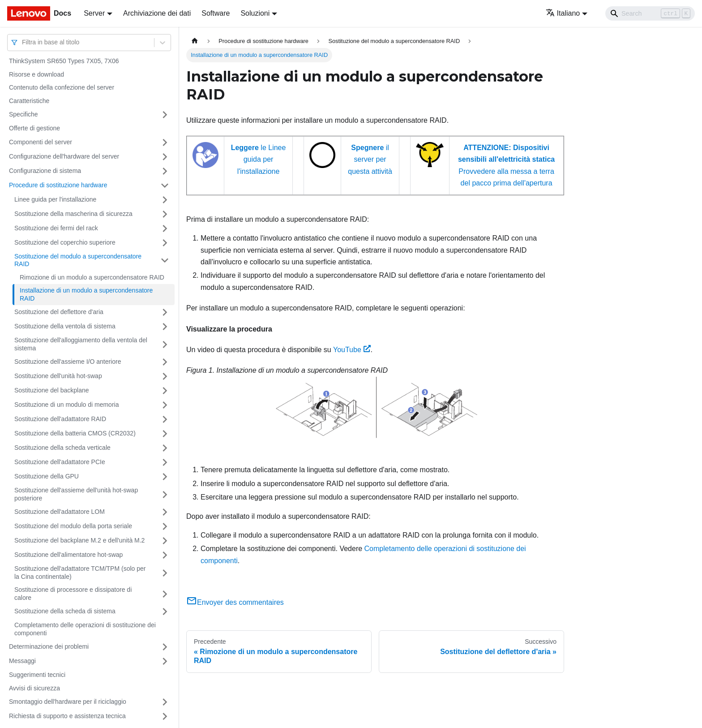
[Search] (650, 13)
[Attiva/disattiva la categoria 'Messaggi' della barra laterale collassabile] (165, 661)
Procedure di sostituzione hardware (58, 185)
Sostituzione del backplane (52, 390)
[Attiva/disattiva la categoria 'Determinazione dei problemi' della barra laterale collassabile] (165, 647)
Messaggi (22, 661)
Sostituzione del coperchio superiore (65, 242)
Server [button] (94, 13)
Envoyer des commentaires (235, 602)
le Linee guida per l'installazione (259, 159)
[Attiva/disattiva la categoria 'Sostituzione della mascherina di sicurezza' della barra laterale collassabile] (165, 214)
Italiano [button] (563, 13)
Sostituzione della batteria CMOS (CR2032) (75, 433)
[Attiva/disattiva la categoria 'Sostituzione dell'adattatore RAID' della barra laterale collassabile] (165, 419)
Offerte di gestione (34, 128)
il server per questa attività (370, 159)
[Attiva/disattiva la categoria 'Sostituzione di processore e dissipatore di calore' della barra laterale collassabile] (165, 594)
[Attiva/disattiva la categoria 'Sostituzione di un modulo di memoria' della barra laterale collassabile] (165, 405)
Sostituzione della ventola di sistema (65, 326)
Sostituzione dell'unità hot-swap (58, 376)
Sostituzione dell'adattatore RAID (60, 419)
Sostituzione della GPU (47, 476)
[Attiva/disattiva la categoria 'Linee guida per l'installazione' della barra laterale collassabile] (165, 200)
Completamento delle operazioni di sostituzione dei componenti (85, 629)
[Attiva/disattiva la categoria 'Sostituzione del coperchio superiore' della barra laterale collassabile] (165, 243)
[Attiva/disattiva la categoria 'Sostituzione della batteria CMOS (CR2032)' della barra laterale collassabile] (165, 434)
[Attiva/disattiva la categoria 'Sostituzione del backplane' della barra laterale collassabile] (165, 391)
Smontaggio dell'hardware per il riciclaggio (68, 702)
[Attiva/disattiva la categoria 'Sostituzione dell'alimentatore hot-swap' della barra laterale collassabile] (165, 555)
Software (216, 13)
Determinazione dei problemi (49, 646)
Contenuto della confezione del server (62, 87)
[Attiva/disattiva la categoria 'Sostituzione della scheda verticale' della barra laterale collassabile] (165, 448)
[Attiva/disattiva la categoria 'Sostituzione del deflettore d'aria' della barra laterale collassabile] (165, 312)
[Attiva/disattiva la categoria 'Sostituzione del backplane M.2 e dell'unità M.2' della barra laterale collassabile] (165, 541)
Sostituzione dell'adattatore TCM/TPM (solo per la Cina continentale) (80, 573)
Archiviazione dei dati (157, 13)
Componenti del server (41, 142)
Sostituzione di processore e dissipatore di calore (73, 594)
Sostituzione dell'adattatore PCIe (60, 462)
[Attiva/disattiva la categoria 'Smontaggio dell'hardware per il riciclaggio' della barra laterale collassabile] (165, 702)
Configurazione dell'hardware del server (64, 156)
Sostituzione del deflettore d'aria (59, 312)
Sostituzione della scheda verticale (62, 448)
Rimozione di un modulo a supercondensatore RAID (92, 277)
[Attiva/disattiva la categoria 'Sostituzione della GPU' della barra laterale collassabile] (165, 477)
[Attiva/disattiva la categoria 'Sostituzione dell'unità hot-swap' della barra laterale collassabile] (165, 376)
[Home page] (195, 41)
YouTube (352, 350)
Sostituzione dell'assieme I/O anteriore (68, 362)
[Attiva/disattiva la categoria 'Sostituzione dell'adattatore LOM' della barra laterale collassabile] (165, 512)
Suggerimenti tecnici (37, 675)
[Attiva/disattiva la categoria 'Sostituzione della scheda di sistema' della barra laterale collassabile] (165, 612)
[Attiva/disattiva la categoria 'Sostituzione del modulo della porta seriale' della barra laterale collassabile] (165, 526)
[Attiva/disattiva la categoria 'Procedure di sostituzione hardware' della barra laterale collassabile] (165, 185)
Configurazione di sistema (45, 171)
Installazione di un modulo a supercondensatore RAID (86, 294)
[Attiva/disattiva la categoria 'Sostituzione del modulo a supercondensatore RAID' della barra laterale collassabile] (165, 261)
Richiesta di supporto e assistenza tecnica (67, 716)
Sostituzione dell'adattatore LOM (60, 512)
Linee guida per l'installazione (55, 199)
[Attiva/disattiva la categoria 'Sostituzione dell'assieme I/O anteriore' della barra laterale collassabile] (165, 362)
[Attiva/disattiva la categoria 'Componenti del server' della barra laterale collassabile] (165, 142)
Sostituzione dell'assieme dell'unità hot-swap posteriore (76, 494)
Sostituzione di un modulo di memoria (66, 405)
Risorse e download (36, 74)
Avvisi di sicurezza (34, 688)
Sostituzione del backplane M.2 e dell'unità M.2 (79, 540)
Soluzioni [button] (255, 13)
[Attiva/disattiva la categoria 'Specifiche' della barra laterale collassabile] (165, 115)
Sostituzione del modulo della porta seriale (73, 526)
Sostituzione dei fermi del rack (56, 228)
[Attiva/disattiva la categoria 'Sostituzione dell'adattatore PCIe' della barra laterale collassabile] (165, 462)
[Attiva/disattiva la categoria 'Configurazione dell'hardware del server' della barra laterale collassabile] (165, 157)
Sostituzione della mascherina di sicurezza (73, 214)
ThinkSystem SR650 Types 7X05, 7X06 (64, 61)
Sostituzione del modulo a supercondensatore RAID (78, 260)
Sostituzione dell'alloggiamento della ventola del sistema (81, 344)
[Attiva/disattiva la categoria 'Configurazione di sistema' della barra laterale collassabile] (165, 171)
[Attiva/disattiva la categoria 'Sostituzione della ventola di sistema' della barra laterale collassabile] (165, 327)
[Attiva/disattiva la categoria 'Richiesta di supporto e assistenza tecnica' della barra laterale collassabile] (165, 716)
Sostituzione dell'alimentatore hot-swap (68, 555)
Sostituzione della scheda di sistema (65, 611)
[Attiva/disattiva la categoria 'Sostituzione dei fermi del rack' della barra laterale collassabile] (165, 228)
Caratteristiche (29, 101)
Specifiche (24, 114)
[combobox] (23, 42)
